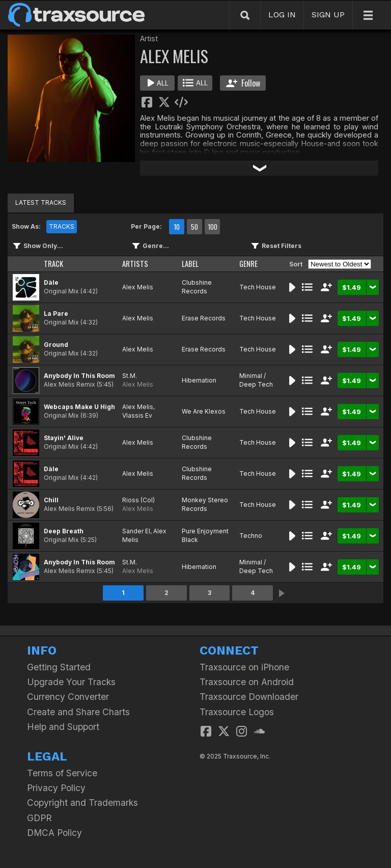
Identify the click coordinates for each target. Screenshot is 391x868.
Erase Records (204, 318)
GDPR (39, 818)
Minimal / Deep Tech (256, 380)
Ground (56, 345)
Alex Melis (138, 287)
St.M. (130, 376)
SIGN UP (328, 15)
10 (177, 227)
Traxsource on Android (247, 682)
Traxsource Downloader (249, 697)
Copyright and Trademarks (82, 803)
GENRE (248, 264)
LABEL (190, 264)
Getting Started (59, 667)
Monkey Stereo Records (205, 504)
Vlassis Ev (137, 415)
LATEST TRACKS (41, 202)
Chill (51, 500)
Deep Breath (64, 531)
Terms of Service (62, 773)
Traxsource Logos (237, 712)
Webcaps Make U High (79, 407)
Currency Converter (68, 697)
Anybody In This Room (79, 376)
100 (213, 227)
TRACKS (62, 226)
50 (194, 227)
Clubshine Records (197, 287)
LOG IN (282, 15)
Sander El (136, 531)
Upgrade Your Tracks (71, 682)
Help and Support (63, 727)
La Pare (56, 314)
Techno (251, 536)
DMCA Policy (54, 833)
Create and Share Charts (78, 712)
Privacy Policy (56, 788)
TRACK (53, 264)
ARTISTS (135, 264)
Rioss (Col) (138, 500)
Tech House (258, 287)
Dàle (51, 282)
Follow (243, 83)
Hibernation (199, 380)
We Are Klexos (204, 411)
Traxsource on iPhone (244, 667)
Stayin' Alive (64, 438)
